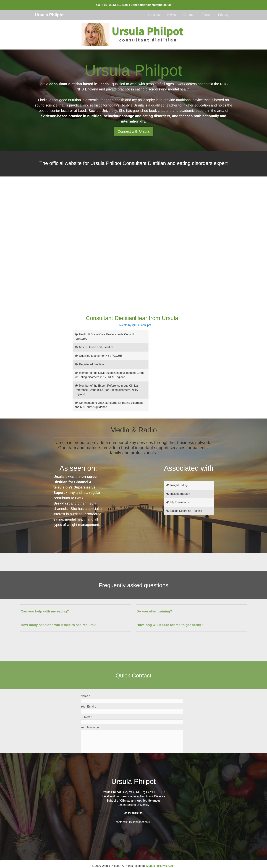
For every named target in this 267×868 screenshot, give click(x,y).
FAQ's (171, 15)
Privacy (223, 15)
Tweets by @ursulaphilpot (82, 325)
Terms (206, 15)
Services (154, 15)
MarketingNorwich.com (161, 866)
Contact (189, 15)
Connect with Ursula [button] (134, 131)
